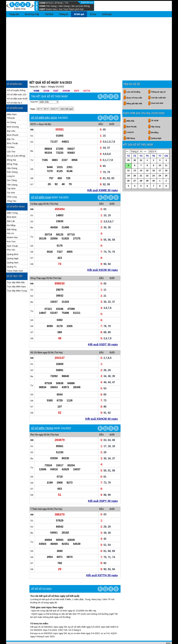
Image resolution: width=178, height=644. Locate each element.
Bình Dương (13, 116)
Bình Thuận (12, 133)
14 (141, 160)
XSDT (56, 80)
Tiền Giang (51, 6)
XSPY (77, 80)
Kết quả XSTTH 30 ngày (102, 565)
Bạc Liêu (11, 120)
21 (141, 165)
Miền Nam (12, 104)
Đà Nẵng (11, 215)
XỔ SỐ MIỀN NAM (41, 187)
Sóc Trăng (12, 169)
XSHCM (66, 80)
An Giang (11, 112)
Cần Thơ (11, 141)
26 (128, 170)
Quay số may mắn (134, 87)
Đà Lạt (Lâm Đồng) (81, 6)
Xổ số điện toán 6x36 (17, 88)
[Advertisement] (89, 42)
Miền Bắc (130, 110)
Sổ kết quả (79, 14)
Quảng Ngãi (13, 248)
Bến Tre (11, 128)
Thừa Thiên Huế (15, 260)
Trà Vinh (11, 182)
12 (128, 160)
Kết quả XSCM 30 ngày (103, 259)
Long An (11, 165)
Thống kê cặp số (158, 81)
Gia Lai (10, 222)
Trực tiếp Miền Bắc (16, 272)
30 (135, 149)
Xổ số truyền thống (16, 80)
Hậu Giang (12, 157)
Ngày (43, 76)
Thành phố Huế (76, 9)
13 (135, 160)
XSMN (42, 6)
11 (166, 155)
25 (166, 165)
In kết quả (107, 14)
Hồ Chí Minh (36, 342)
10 (160, 155)
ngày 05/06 (43, 193)
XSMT (42, 9)
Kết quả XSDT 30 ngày (103, 334)
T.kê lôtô (49, 14)
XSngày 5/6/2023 (56, 76)
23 (154, 165)
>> (145, 141)
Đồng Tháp (12, 153)
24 (160, 165)
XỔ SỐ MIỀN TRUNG (42, 417)
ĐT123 (49, 3)
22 (147, 165)
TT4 (66, 3)
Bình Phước (13, 124)
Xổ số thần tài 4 (15, 92)
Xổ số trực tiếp (32, 14)
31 (141, 149)
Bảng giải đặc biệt (134, 93)
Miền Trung (12, 202)
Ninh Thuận (12, 235)
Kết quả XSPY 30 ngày (103, 490)
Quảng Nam (13, 252)
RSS (168, 632)
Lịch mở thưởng (133, 81)
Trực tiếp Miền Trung (17, 280)
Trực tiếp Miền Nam (16, 276)
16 (154, 160)
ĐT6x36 (59, 3)
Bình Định (12, 206)
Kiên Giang (64, 6)
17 (160, 160)
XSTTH (87, 80)
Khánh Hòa (51, 9)
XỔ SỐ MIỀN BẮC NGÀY (44, 107)
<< (127, 141)
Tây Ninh (11, 178)
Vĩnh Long (12, 186)
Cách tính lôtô (157, 92)
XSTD (33, 113)
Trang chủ (14, 14)
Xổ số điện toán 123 (17, 84)
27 (135, 170)
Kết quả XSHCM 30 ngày (102, 408)
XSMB (42, 3)
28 (141, 170)
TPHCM (11, 107)
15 (147, 160)
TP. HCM (155, 110)
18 (166, 160)
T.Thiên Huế (36, 498)
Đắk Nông (12, 219)
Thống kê (64, 14)
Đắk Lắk (11, 210)
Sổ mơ (93, 14)
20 (135, 165)
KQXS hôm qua (87, 2)
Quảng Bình (13, 244)
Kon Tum (63, 9)
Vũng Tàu (12, 190)
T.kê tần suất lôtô (158, 87)
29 (128, 149)
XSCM (46, 80)
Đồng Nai (11, 149)
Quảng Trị (12, 256)
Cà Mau (11, 136)
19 (128, 165)
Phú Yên (11, 239)
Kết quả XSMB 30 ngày (103, 180)
